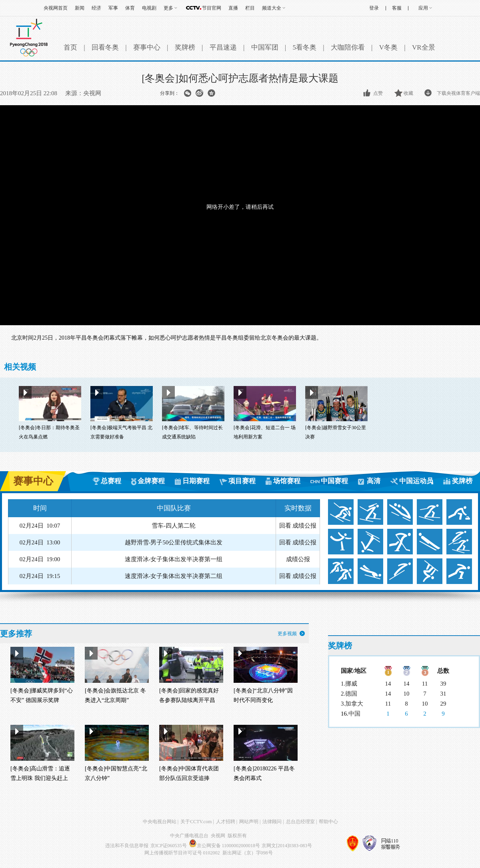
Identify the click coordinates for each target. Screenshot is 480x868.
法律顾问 (272, 822)
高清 (374, 481)
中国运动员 (416, 481)
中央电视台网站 (160, 822)
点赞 (378, 93)
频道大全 (272, 8)
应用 (423, 8)
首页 (70, 47)
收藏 (408, 93)
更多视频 (287, 634)
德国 (351, 694)
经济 (96, 8)
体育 (130, 8)
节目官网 (212, 8)
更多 (168, 8)
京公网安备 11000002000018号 (225, 846)
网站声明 (249, 822)
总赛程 (111, 481)
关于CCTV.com (196, 822)
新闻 (80, 8)
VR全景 (424, 47)
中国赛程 (334, 481)
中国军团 (265, 47)
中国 (354, 714)
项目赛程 (242, 481)
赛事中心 (147, 47)
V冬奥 (388, 47)
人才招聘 (226, 822)
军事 (113, 8)
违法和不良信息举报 (127, 846)
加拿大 (354, 704)
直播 (233, 8)
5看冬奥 (304, 47)
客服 (397, 8)
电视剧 (149, 8)
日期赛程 (196, 481)
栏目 (250, 8)
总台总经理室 (300, 822)
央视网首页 (56, 8)
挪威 (351, 684)
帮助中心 (328, 822)
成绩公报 (304, 526)
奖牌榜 (185, 47)
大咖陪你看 (348, 47)
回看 (285, 526)
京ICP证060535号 (169, 846)
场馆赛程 (287, 481)
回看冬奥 (105, 47)
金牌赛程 (151, 481)
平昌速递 (223, 47)
